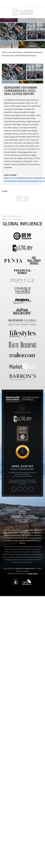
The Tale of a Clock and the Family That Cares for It (26, 198)
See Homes (22, 508)
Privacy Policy (22, 520)
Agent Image (33, 574)
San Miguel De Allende (23, 516)
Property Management (22, 518)
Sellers (22, 514)
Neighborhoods (22, 510)
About (23, 506)
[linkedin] (31, 489)
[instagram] (20, 489)
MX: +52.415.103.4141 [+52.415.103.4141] (22, 475)
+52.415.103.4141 (36, 554)
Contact (22, 522)
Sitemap (26, 571)
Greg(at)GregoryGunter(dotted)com (23, 473)
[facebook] (14, 489)
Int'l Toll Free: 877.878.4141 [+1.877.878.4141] (23, 476)
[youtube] (25, 489)
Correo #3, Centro (16, 480)
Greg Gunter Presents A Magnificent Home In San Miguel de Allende (19, 198)
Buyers (22, 512)
